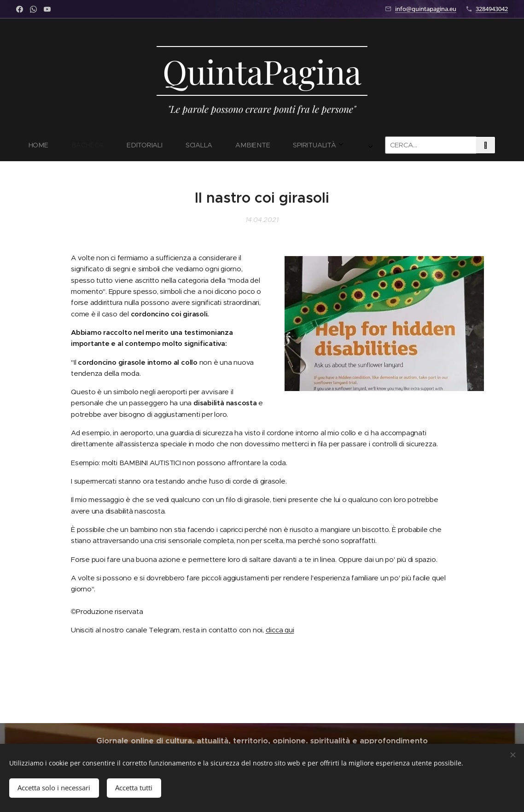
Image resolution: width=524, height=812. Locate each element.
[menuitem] (100, 145)
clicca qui (280, 629)
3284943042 (492, 9)
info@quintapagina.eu (426, 9)
